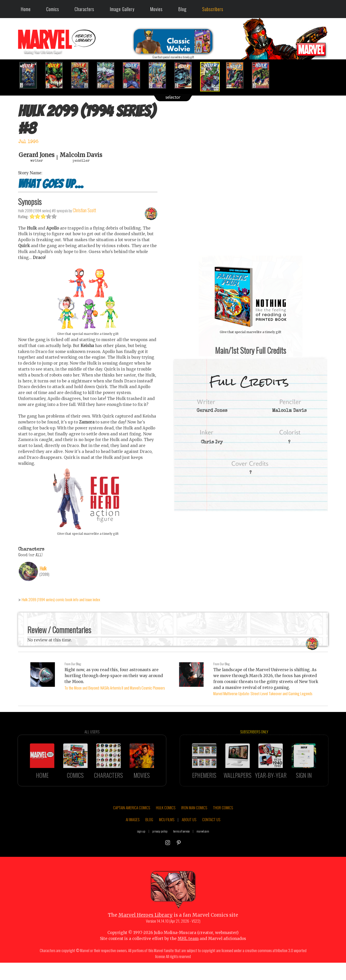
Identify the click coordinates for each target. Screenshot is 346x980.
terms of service (181, 853)
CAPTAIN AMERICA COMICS (132, 829)
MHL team (188, 960)
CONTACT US (211, 841)
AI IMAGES (133, 841)
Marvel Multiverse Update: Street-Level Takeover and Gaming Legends (263, 693)
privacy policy (160, 853)
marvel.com (203, 853)
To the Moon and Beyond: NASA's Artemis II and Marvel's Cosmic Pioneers (115, 688)
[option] (31, 75)
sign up (141, 853)
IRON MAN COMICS (194, 829)
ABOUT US (189, 841)
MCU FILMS (167, 841)
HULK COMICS (166, 829)
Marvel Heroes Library (146, 937)
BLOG (149, 841)
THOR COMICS (223, 829)
